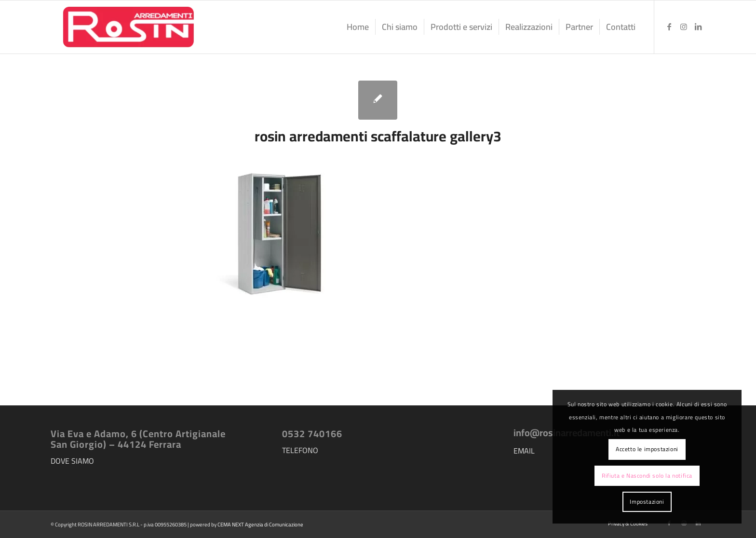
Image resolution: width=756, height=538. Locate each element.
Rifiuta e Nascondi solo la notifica (647, 476)
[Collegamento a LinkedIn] (698, 27)
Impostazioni (647, 502)
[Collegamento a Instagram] (684, 27)
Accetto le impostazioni (647, 449)
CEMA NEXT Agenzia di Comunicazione (260, 524)
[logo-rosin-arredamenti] (128, 27)
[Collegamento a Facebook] (669, 27)
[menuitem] (358, 27)
